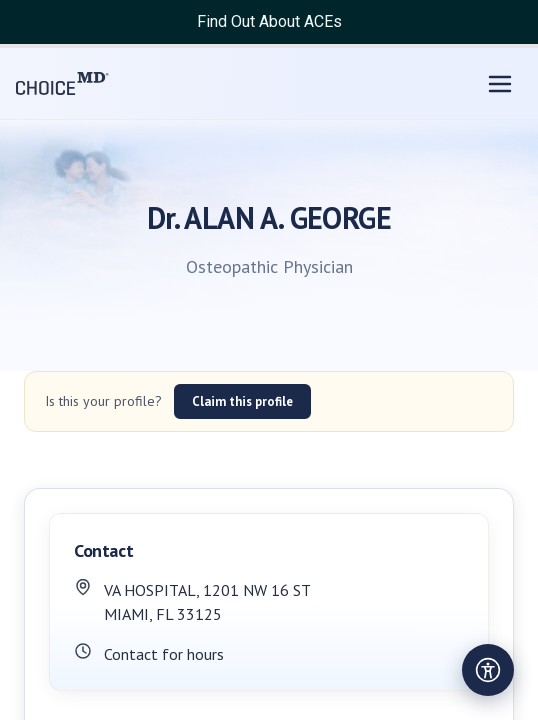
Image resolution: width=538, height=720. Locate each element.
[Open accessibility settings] (488, 670)
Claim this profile (242, 401)
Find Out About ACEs (269, 21)
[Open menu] (500, 84)
